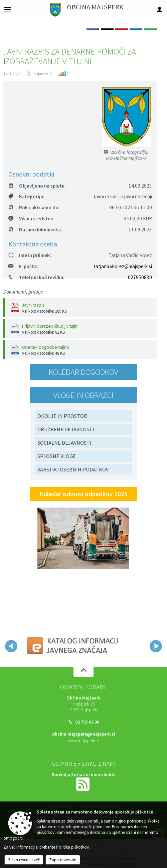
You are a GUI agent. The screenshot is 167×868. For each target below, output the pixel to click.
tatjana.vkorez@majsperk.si (123, 266)
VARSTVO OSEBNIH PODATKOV (73, 469)
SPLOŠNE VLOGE (57, 456)
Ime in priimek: (30, 255)
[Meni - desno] (159, 9)
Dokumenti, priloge (23, 292)
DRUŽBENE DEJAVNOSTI (66, 429)
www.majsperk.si (83, 741)
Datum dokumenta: (35, 230)
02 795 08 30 (87, 722)
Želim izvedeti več (24, 860)
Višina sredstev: (31, 219)
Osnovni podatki (83, 687)
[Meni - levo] (8, 9)
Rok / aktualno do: (34, 207)
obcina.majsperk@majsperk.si (84, 734)
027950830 (140, 277)
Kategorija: (26, 196)
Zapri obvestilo (63, 860)
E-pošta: (23, 266)
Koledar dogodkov (83, 372)
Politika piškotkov (72, 847)
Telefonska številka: (36, 277)
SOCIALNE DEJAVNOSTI (64, 443)
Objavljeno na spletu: (37, 186)
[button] (11, 646)
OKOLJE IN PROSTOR (62, 416)
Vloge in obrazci (83, 395)
